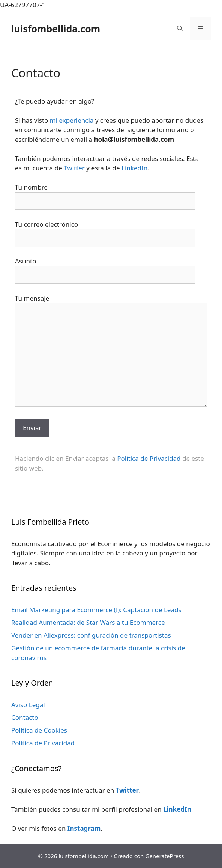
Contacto (25, 717)
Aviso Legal (28, 705)
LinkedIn (134, 168)
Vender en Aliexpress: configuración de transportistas (91, 635)
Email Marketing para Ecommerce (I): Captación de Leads (96, 610)
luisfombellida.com (56, 29)
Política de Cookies (39, 730)
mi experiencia (72, 120)
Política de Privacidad (149, 458)
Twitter (74, 168)
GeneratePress (164, 856)
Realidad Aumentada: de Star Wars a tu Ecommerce (88, 622)
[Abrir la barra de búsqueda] (180, 29)
